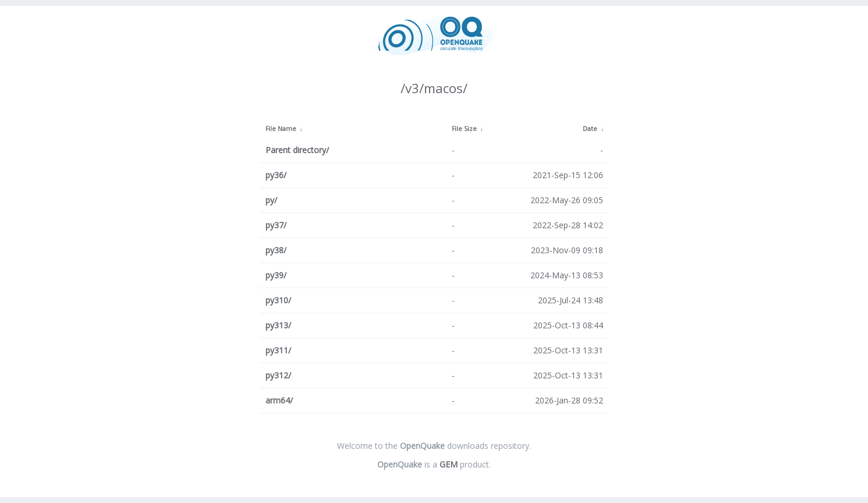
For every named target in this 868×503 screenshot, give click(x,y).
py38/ (276, 250)
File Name (281, 129)
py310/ (278, 300)
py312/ (278, 375)
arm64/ (279, 400)
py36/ (276, 175)
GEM (449, 464)
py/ (271, 200)
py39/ (276, 275)
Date (590, 129)
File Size (464, 129)
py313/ (278, 325)
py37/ (276, 225)
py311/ (278, 350)
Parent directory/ (297, 150)
